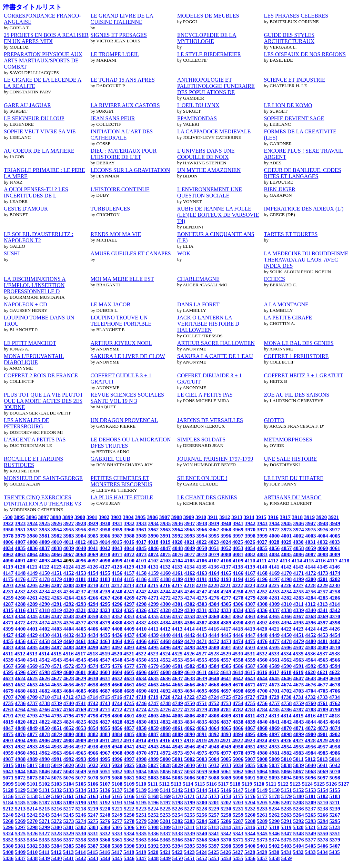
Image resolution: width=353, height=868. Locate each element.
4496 (165, 647)
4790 (335, 709)
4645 (274, 678)
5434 (322, 852)
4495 (153, 647)
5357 (68, 840)
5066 (286, 771)
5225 (165, 809)
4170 (286, 573)
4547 (105, 660)
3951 (20, 529)
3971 (262, 529)
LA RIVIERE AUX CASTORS (125, 105)
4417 (226, 629)
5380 (8, 846)
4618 (286, 672)
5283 (189, 821)
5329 (68, 833)
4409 (129, 629)
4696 (214, 691)
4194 (238, 579)
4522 (141, 653)
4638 (189, 678)
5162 (81, 796)
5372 (250, 840)
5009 (274, 759)
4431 (56, 635)
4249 (226, 591)
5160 (56, 796)
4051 (214, 548)
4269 (129, 598)
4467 (153, 641)
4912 (117, 740)
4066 (56, 554)
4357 (177, 616)
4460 (68, 641)
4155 (105, 573)
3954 (56, 529)
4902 (335, 734)
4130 (141, 567)
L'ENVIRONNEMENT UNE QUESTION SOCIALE (210, 192)
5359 (93, 840)
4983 (298, 753)
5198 (177, 802)
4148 (20, 573)
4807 (202, 716)
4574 (93, 666)
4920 (214, 740)
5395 (189, 846)
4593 (322, 666)
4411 (153, 629)
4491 (105, 647)
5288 (250, 821)
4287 (8, 604)
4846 (335, 722)
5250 (129, 815)
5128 (8, 790)
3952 (32, 529)
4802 (141, 716)
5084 (165, 778)
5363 (141, 840)
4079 (214, 554)
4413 (177, 629)
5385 (68, 846)
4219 (201, 585)
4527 (201, 653)
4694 (189, 691)
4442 (189, 635)
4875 (8, 734)
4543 (56, 660)
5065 (274, 771)
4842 (286, 722)
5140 (153, 790)
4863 (202, 728)
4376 (68, 622)
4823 (56, 722)
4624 (20, 678)
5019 (56, 765)
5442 (81, 858)
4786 (286, 709)
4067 (68, 554)
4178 (44, 579)
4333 (226, 610)
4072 (129, 554)
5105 (81, 784)
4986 (335, 753)
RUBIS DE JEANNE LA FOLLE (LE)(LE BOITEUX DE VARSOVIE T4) (218, 215)
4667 (202, 685)
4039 (68, 548)
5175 (238, 796)
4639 (202, 678)
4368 (310, 616)
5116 (212, 784)
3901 (92, 517)
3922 (8, 523)
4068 (81, 554)
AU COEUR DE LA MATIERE (39, 151)
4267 (105, 598)
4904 (20, 740)
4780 (214, 709)
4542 (44, 660)
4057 (286, 548)
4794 (44, 716)
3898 (56, 517)
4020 (177, 542)
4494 (141, 647)
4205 (32, 585)
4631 (105, 678)
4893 (226, 734)
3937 (189, 523)
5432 (298, 852)
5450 (177, 858)
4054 (250, 548)
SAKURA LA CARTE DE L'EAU (215, 356)
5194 (129, 802)
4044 (129, 548)
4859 (153, 728)
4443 (202, 635)
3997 (238, 536)
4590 (286, 666)
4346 (44, 616)
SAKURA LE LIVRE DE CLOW (128, 356)
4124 (68, 567)
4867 (250, 728)
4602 (93, 672)
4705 (322, 691)
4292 (68, 604)
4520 (117, 653)
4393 (274, 622)
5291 (286, 821)
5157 (20, 796)
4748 (165, 703)
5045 (32, 771)
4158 (141, 573)
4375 (56, 622)
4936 (68, 747)
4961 (32, 753)
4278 (238, 598)
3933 (141, 523)
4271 (153, 598)
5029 (177, 765)
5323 (335, 827)
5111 (153, 784)
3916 (273, 517)
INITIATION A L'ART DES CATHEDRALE (122, 135)
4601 (81, 672)
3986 (105, 536)
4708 (20, 697)
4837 (226, 722)
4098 (105, 560)
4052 (226, 548)
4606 (141, 672)
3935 (165, 523)
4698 (238, 691)
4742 (93, 703)
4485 (32, 647)
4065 (44, 554)
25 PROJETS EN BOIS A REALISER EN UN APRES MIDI (46, 38)
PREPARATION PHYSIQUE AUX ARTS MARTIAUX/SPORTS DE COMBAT (43, 60)
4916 (165, 740)
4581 (177, 666)
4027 (262, 542)
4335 (250, 610)
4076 (177, 554)
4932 (20, 747)
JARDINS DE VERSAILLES (210, 420)
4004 (322, 536)
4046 (153, 548)
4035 (20, 548)
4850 (44, 728)
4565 (322, 660)
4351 (105, 616)
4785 (274, 709)
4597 (32, 672)
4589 (274, 666)
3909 (189, 517)
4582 (189, 666)
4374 (44, 622)
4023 (214, 542)
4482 (335, 641)
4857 (129, 728)
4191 (202, 579)
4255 (298, 591)
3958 (105, 529)
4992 (68, 759)
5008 (262, 759)
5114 (188, 784)
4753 (226, 703)
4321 (81, 610)
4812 (262, 716)
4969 (129, 753)
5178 (274, 796)
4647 (298, 678)
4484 (20, 647)
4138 (238, 567)
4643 (250, 678)
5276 (105, 821)
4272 (165, 598)
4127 (105, 567)
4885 (129, 734)
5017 (32, 765)
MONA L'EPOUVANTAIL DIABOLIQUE (34, 359)
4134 (189, 567)
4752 (214, 703)
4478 (286, 641)
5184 (8, 802)
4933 (32, 747)
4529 (226, 653)
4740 (68, 703)
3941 (238, 523)
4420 (262, 629)
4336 (262, 610)
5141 (165, 790)
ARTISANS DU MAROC (293, 497)
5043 (8, 771)
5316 (250, 827)
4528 (214, 653)
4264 (68, 598)
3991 (165, 536)
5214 (32, 809)
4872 (310, 728)
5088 (214, 778)
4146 (335, 567)
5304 (105, 827)
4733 (322, 697)
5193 (117, 802)
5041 (322, 765)
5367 (189, 840)
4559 (250, 660)
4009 (44, 542)
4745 (129, 703)
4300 (165, 604)
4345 (32, 616)
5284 (202, 821)
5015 (8, 765)
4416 (214, 629)
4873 (322, 728)
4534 (286, 653)
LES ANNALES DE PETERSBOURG (27, 423)
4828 (117, 722)
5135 (93, 790)
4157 (129, 573)
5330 (81, 833)
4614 (238, 672)
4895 (250, 734)
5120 (259, 784)
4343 (8, 616)
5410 (32, 852)
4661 (129, 685)
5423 (189, 852)
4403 (56, 629)
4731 (298, 697)
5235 (286, 809)
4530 (238, 653)
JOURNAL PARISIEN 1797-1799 (215, 459)
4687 (105, 691)
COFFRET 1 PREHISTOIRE (296, 356)
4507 (298, 647)
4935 (56, 747)
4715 (105, 697)
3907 (165, 517)
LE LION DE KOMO (288, 105)
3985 (93, 536)
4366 (286, 616)
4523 (153, 653)
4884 (117, 734)
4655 (56, 685)
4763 (8, 709)
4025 (238, 542)
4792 (20, 716)
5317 (262, 827)
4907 (56, 740)
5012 (310, 759)
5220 (105, 809)
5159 (44, 796)
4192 (214, 579)
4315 (8, 610)
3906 (153, 517)
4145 (322, 567)
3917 (285, 517)
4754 (238, 703)
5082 (141, 778)
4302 (189, 604)
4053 (238, 548)
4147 (8, 573)
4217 (177, 585)
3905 (140, 517)
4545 (81, 660)
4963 (56, 753)
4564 (310, 660)
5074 (44, 778)
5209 (310, 802)
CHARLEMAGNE (198, 279)
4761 (322, 703)
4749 (177, 703)
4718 (141, 697)
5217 (68, 809)
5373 (262, 840)
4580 (165, 666)
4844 (310, 722)
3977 (335, 529)
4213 (129, 585)
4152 (68, 573)
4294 (93, 604)
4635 (153, 678)
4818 (335, 716)
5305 (117, 827)
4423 (298, 629)
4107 (214, 560)
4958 (335, 747)
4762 (335, 703)
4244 (165, 591)
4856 (117, 728)
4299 (153, 604)
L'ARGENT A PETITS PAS (35, 440)
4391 (250, 622)
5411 (44, 852)
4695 (202, 691)
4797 (81, 716)
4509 (322, 647)
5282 (177, 821)
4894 (238, 734)
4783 (250, 709)
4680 (20, 691)
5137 (117, 790)
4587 (250, 666)
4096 (81, 560)
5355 (44, 840)
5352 (8, 840)
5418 (129, 852)
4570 (44, 666)
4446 (238, 635)
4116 (320, 560)
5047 (56, 771)
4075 (165, 554)
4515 (56, 653)
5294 (322, 821)
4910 (93, 740)
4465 (129, 641)
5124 (307, 784)
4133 (177, 567)
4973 (177, 753)
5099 (8, 784)
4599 (56, 672)
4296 (117, 604)
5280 (153, 821)
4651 (8, 685)
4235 (56, 591)
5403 (286, 846)
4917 (177, 740)
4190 (189, 579)
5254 (177, 815)
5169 (165, 796)
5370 (226, 840)
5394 (177, 846)
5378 (322, 840)
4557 (226, 660)
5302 (81, 827)
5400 (250, 846)
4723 (201, 697)
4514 (44, 653)
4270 (141, 598)
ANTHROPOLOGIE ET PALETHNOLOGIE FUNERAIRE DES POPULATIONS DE (216, 86)
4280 (262, 598)
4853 (81, 728)
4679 (8, 691)
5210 (322, 802)
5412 (56, 852)
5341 (214, 833)
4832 (165, 722)
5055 (153, 771)
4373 (32, 622)
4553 (177, 660)
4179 (56, 579)
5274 (81, 821)
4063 (20, 554)
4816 (310, 716)
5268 (8, 821)
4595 (8, 672)
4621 (322, 672)
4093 (44, 560)
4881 (81, 734)
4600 (68, 672)
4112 (273, 560)
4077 (189, 554)
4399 (8, 629)
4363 (250, 616)
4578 (141, 666)
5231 (238, 809)
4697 (226, 691)
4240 (117, 591)
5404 (298, 846)
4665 (177, 685)
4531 (250, 653)
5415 (93, 852)
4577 (129, 666)
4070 (105, 554)
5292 (298, 821)
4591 (298, 666)
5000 (165, 759)
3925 (44, 523)
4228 (310, 585)
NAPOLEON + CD (25, 304)
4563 (298, 660)
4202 (335, 579)
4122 (44, 567)
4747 (153, 703)
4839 (250, 722)
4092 (32, 560)
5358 (81, 840)
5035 (250, 765)
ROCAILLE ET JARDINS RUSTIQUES (33, 462)
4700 (262, 691)
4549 (129, 660)
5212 (8, 809)
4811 (250, 716)
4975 (202, 753)
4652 (20, 685)
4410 (141, 629)
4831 (153, 722)
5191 (93, 802)
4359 (202, 616)
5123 (295, 784)
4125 (80, 567)
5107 (105, 784)
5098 (335, 778)
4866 (238, 728)
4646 (286, 678)
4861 (177, 728)
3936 (177, 523)
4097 (93, 560)
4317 (32, 610)
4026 (250, 542)
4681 (32, 691)
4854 (93, 728)
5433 (310, 852)
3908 (177, 517)
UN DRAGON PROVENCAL (124, 420)
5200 (202, 802)
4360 (214, 616)
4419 (250, 629)
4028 (274, 542)
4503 (250, 647)
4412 (165, 629)
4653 (32, 685)
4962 (44, 753)
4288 (20, 604)
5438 (32, 858)
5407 (335, 846)
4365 (274, 616)
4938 (93, 747)
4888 (165, 734)
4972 (165, 753)
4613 (226, 672)
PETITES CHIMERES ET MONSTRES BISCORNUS (122, 481)
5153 (310, 790)
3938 (202, 523)
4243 (153, 591)
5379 (335, 840)
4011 (68, 542)
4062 (8, 554)
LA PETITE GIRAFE (288, 318)
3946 (298, 523)
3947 (310, 523)
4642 (238, 678)
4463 (105, 641)
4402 (44, 629)
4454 (335, 635)
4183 (105, 579)
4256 (310, 591)
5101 (32, 784)
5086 (189, 778)
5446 (129, 858)
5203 (238, 802)
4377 (81, 622)
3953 (44, 529)
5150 (274, 790)
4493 (129, 647)
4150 (44, 573)
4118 (344, 560)
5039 (298, 765)
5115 (200, 784)
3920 (321, 517)
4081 (238, 554)
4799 (105, 716)
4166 (238, 573)
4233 (32, 591)
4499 (202, 647)
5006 (238, 759)
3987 (117, 536)
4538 (335, 653)
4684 (68, 691)
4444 (214, 635)
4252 (262, 591)
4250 (238, 591)
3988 (129, 536)
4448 (262, 635)
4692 (165, 691)
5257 (214, 815)
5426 (226, 852)
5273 (68, 821)
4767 (56, 709)
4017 (141, 542)
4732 (310, 697)
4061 (335, 548)
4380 (117, 622)
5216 (56, 809)
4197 (274, 579)
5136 (105, 790)
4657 (81, 685)
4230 (335, 585)
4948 (214, 747)
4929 (322, 740)
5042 (335, 765)
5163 (93, 796)
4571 (56, 666)
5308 (153, 827)
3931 (117, 523)
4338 (286, 610)
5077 (81, 778)
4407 (105, 629)
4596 (20, 672)
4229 (322, 585)
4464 (117, 641)
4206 (44, 585)
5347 (286, 833)
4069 (93, 554)
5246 (81, 815)
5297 (20, 827)
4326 (141, 610)
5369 (214, 840)
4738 (44, 703)
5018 (44, 765)
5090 (238, 778)
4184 (117, 579)
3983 (68, 536)
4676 (310, 685)
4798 (93, 716)
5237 (310, 809)
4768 (68, 709)
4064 (32, 554)
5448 (153, 858)
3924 (32, 523)
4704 (310, 691)
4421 (274, 629)
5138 (129, 790)
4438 (141, 635)
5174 (226, 796)
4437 (129, 635)
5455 (238, 858)
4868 (262, 728)
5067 (298, 771)
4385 (177, 622)
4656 (68, 685)
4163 (202, 573)
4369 (322, 616)
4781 (226, 709)
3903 (116, 517)
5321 (310, 827)
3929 (93, 523)
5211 (335, 802)
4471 (202, 641)
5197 (165, 802)
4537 (322, 653)
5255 (189, 815)
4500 (214, 647)
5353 (20, 840)
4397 (322, 622)
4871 (298, 728)
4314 (335, 604)
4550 (141, 660)
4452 (310, 635)
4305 (226, 604)
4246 (189, 591)
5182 (322, 796)
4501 (226, 647)
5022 (93, 765)
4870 (286, 728)
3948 (322, 523)
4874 (335, 728)
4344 (20, 616)
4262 (44, 598)
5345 (262, 833)
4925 (274, 740)
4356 (165, 616)
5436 (8, 858)
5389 (117, 846)
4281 (274, 598)
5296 (8, 827)
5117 (223, 784)
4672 (262, 685)
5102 (44, 784)
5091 (250, 778)
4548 (117, 660)
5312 (201, 827)
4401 (32, 629)
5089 (226, 778)
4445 (226, 635)
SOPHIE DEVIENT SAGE (294, 118)
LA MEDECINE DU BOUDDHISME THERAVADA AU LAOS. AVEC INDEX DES (306, 260)
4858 (141, 728)
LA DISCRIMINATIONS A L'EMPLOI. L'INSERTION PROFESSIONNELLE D (35, 285)
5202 (226, 802)
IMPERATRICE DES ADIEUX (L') (304, 209)
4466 (141, 641)
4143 (298, 567)
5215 (44, 809)
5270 (32, 821)
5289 (262, 821)
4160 (165, 573)
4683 (56, 691)
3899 (68, 517)
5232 (250, 809)
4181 (81, 579)
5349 (310, 833)
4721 (177, 697)
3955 (68, 529)
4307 (250, 604)
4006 (8, 542)
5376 (298, 840)
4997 (129, 759)
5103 (56, 784)
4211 (105, 585)
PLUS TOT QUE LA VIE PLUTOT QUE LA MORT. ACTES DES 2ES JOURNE (43, 401)
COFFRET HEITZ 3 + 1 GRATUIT (304, 375)
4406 (93, 629)
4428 (20, 635)
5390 (129, 846)
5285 (214, 821)
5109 (129, 784)
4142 (286, 567)
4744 (117, 703)
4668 (214, 685)
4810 (238, 716)
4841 (274, 722)
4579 (153, 666)
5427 (238, 852)
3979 (20, 536)
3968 (226, 529)
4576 (117, 666)
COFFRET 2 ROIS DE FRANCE (41, 375)
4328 (165, 610)
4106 (201, 560)
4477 (274, 641)
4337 (274, 610)
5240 (8, 815)
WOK (184, 253)
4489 (81, 647)
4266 (93, 598)
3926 (56, 523)
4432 (68, 635)
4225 (274, 585)
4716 (117, 697)
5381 (20, 846)
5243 (44, 815)
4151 (56, 573)
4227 (298, 585)
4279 (250, 598)
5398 (226, 846)
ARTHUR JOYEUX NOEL (121, 343)
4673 (274, 685)
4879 (56, 734)
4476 (262, 641)
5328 (56, 833)
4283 (298, 598)
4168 (262, 573)
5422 (177, 852)
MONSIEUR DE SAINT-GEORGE (43, 478)
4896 (262, 734)
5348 (298, 833)
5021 (81, 765)
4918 (189, 740)
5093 (274, 778)
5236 (298, 809)
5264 (298, 815)
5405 (310, 846)
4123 (56, 567)
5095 (298, 778)
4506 (286, 647)
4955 (298, 747)
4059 (310, 548)
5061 (226, 771)
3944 (274, 523)
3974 (298, 529)
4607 (153, 672)
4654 (44, 685)
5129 (20, 790)
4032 (322, 542)
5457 (262, 858)
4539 (8, 660)
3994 (202, 536)
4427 (8, 635)
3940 (226, 523)
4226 (286, 585)
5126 (331, 784)
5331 (93, 833)
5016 (20, 765)
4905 (32, 740)
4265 (81, 598)
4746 (141, 703)
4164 (214, 573)
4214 (141, 585)
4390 (238, 622)
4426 (335, 629)
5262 (274, 815)
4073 (141, 554)
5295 (335, 821)
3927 (68, 523)
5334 (129, 833)
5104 (68, 784)
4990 (44, 759)
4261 (32, 598)
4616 (262, 672)
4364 (262, 616)
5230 (226, 809)
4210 (93, 585)
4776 (165, 709)
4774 (141, 709)
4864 (214, 728)
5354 (32, 840)
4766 (44, 709)
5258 (226, 815)
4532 (262, 653)
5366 (177, 840)
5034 (238, 765)
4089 (335, 554)
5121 (271, 784)
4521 (129, 653)
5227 (189, 809)
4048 (177, 548)
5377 (310, 840)
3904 (128, 517)
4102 (153, 560)
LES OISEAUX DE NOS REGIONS (305, 54)
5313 (214, 827)
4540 (20, 660)
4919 (201, 740)
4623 (8, 678)
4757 (274, 703)
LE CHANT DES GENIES (207, 497)
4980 (262, 753)
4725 (226, 697)
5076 (68, 778)
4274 (189, 598)
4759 (298, 703)
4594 (335, 666)
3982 (56, 536)
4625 (32, 678)
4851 (56, 728)
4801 (129, 716)
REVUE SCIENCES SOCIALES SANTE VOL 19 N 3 (127, 398)
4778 (189, 709)
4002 (298, 536)
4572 (68, 666)
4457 (32, 641)
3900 (80, 517)
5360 (105, 840)
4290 (44, 604)
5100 (20, 784)
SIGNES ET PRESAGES (119, 35)
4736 (20, 703)
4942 (141, 747)
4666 (189, 685)
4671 (250, 685)
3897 (44, 517)
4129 (129, 567)
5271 (44, 821)
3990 (153, 536)
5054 (141, 771)
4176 (20, 579)
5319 (286, 827)
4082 (250, 554)
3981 (44, 536)
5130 (32, 790)
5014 (335, 759)
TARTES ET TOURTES (291, 234)
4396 (310, 622)
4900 (310, 734)
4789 (322, 709)
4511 (8, 653)
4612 (214, 672)
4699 (250, 691)
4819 (8, 722)
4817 (322, 716)
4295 (105, 604)
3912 (225, 517)
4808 (214, 716)
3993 (189, 536)
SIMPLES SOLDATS (201, 440)
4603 (105, 672)
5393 (165, 846)
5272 (56, 821)
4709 (32, 697)
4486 (44, 647)
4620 (310, 672)
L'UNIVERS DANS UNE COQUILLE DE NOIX (206, 154)
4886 (141, 734)
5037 (274, 765)
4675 (298, 685)
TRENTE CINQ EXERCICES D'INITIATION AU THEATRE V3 (42, 501)
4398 (335, 622)
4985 (322, 753)
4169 (274, 573)
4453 (322, 635)
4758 (286, 703)
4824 (68, 722)
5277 (117, 821)
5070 (335, 771)
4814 (286, 716)
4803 (153, 716)
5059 (202, 771)
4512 (20, 653)
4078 (202, 554)
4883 (105, 734)
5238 (322, 809)
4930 (335, 740)
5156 (8, 796)
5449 (165, 858)
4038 (56, 548)
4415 (201, 629)
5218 (81, 809)
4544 (68, 660)
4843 (298, 722)
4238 (93, 591)
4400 (20, 629)
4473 (226, 641)
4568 (20, 666)
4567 (8, 666)
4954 (286, 747)
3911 (213, 517)
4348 (68, 616)
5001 (177, 759)
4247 (202, 591)
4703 (298, 691)
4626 (44, 678)
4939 (105, 747)
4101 (141, 560)
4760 (310, 703)
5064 (262, 771)
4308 (262, 604)
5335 (141, 833)
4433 (81, 635)
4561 (274, 660)
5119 (247, 784)
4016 (129, 542)
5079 (105, 778)
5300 (56, 827)
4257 (322, 591)
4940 (117, 747)
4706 (335, 691)
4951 (250, 747)
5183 (335, 796)
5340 (202, 833)
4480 (310, 641)
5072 (20, 778)
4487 (56, 647)
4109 (238, 560)
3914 (249, 517)
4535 (298, 653)
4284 (310, 598)
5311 (189, 827)
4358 (189, 616)
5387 (93, 846)
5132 (56, 790)
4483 (8, 647)
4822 (44, 722)
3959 (117, 529)
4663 (153, 685)
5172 (202, 796)
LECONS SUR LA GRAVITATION (130, 170)
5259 (238, 815)
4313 (322, 604)
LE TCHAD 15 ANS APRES (123, 80)
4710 (44, 697)
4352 (117, 616)
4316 (20, 610)
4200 (310, 579)
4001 (286, 536)
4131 (153, 567)
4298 (141, 604)
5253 (165, 815)
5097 (322, 778)
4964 (68, 753)
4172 (310, 573)
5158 (32, 796)
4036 (32, 548)
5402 (274, 846)
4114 (297, 560)
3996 (226, 536)
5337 (165, 833)
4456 (20, 641)
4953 (274, 747)
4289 (32, 604)
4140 (262, 567)
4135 (201, 567)
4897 (274, 734)
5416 (105, 852)
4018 (153, 542)
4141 (274, 567)
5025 (129, 765)
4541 (32, 660)
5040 (310, 765)
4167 (250, 573)
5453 (214, 858)
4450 (286, 635)
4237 (81, 591)
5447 (141, 858)
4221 (226, 585)
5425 (214, 852)
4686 (93, 691)
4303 (202, 604)
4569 (32, 666)
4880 (68, 734)
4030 (298, 542)
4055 (262, 548)
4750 (189, 703)
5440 (56, 858)
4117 (332, 560)
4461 (81, 641)
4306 (238, 604)
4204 (20, 585)
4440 (165, 635)
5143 (189, 790)
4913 (129, 740)
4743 (105, 703)
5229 (214, 809)
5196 (153, 802)
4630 (93, 678)
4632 (117, 678)
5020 (68, 765)
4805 (177, 716)
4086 (298, 554)
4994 (93, 759)
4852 (68, 728)
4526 (189, 653)
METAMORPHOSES (288, 440)
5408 (8, 852)
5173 (214, 796)
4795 (56, 716)
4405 (81, 629)
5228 (202, 809)
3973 (286, 529)
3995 (214, 536)
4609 (177, 672)
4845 (322, 722)
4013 (93, 542)
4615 (250, 672)
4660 (117, 685)
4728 (262, 697)
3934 (153, 523)
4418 (238, 629)
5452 (202, 858)
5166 (129, 796)
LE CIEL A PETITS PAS (205, 395)
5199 (189, 802)
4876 (20, 734)
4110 (250, 560)
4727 (250, 697)
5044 (20, 771)
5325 (20, 833)
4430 (44, 635)
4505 (274, 647)
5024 (117, 765)
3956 (81, 529)
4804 (165, 716)
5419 (141, 852)
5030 (189, 765)
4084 (274, 554)
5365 (165, 840)
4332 (214, 610)
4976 (214, 753)
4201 (322, 579)
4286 (335, 598)
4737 (32, 703)
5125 (319, 784)
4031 (310, 542)
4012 (80, 542)
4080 (226, 554)
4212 (117, 585)
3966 (202, 529)
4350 (93, 616)
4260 (20, 598)
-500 (8, 517)
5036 (262, 765)
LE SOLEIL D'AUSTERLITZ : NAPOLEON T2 (39, 237)
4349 (81, 616)
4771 (105, 709)
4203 (8, 585)
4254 (286, 591)
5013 (322, 759)
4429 (32, 635)
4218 (189, 585)
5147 (238, 790)
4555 (202, 660)
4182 (93, 579)
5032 (214, 765)
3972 (274, 529)
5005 (226, 759)
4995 (105, 759)
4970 (141, 753)
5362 (129, 840)
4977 (226, 753)
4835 (202, 722)
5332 (105, 833)
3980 (32, 536)
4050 (202, 548)
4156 (117, 573)
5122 (283, 784)
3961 (141, 529)
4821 (32, 722)
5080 (117, 778)
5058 (189, 771)
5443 (93, 858)
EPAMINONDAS (197, 118)
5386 (81, 846)
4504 (262, 647)
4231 (8, 591)
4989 (32, 759)
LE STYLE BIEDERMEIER (209, 54)
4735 (8, 703)
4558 (238, 660)
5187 (44, 802)
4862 (189, 728)
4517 (80, 653)
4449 (274, 635)
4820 (20, 722)
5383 (44, 846)
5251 (141, 815)
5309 (165, 827)
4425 (322, 629)
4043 (117, 548)
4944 (165, 747)
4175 (8, 579)
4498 (189, 647)
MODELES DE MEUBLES (208, 16)
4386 (189, 622)
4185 (129, 579)
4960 (20, 753)
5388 (105, 846)
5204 (250, 802)
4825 (81, 722)
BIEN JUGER (280, 189)
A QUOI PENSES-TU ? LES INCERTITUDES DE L (36, 192)
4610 (189, 672)
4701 (274, 691)
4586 (238, 666)
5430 (274, 852)
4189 (177, 579)
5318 (274, 827)
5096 (310, 778)
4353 (129, 616)
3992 (177, 536)
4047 (165, 548)
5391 (141, 846)
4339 (298, 610)
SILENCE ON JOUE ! (202, 478)
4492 (117, 647)
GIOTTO (274, 420)
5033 (226, 765)
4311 (298, 604)
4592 (310, 666)
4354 (141, 616)
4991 (56, 759)
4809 (226, 716)
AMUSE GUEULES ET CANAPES (131, 253)
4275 (202, 598)
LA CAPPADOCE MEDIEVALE (214, 131)
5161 (68, 796)
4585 (226, 666)
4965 (81, 753)
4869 (274, 728)
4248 (214, 591)
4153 (81, 573)
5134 (81, 790)
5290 (274, 821)
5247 (93, 815)
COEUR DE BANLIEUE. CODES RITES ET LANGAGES (303, 173)
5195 (141, 802)
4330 (189, 610)
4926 (286, 740)
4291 (56, 604)
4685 (81, 691)
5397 (214, 846)
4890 (189, 734)
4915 (153, 740)
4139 (250, 567)
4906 (44, 740)
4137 (226, 567)
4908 (68, 740)
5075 (56, 778)
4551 (153, 660)
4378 (93, 622)
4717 (129, 697)
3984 (81, 536)
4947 (202, 747)
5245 (68, 815)
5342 (226, 833)
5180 (298, 796)
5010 (286, 759)
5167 (141, 796)
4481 (322, 641)
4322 (93, 610)
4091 (20, 560)
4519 (105, 653)
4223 (250, 585)
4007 (20, 542)
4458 (44, 641)
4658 (93, 685)
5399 (238, 846)
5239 (335, 809)
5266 (322, 815)
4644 (262, 678)
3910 (201, 517)
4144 (310, 567)
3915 (261, 517)
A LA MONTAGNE (286, 304)
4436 (117, 635)
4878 (44, 734)
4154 (93, 573)
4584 (214, 666)
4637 (177, 678)
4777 (177, 709)
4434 (93, 635)
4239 (105, 591)
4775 (153, 709)
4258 (335, 591)
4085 (286, 554)
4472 (214, 641)
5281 (165, 821)
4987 (8, 759)
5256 (202, 815)
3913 (237, 517)
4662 (141, 685)
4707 (8, 697)
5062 (238, 771)
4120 (20, 567)
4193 (226, 579)
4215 (153, 585)
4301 (177, 604)
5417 (117, 852)
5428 (250, 852)
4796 (68, 716)
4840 (262, 722)
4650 (335, 678)
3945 (286, 523)
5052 (117, 771)
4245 (177, 591)
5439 (44, 858)
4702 (286, 691)
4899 (298, 734)
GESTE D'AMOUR (26, 209)
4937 (81, 747)
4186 (141, 579)
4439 (153, 635)
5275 (93, 821)
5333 (117, 833)
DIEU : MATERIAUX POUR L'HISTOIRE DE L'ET (124, 154)
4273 (177, 598)
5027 (153, 765)
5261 (262, 815)
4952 (262, 747)
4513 (32, 653)
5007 (250, 759)
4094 (56, 560)
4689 (129, 691)
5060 (214, 771)
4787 (298, 709)
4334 (238, 610)
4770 (93, 709)
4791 (8, 716)
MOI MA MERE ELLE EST (122, 279)
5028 (165, 765)
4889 (177, 734)
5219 (93, 809)
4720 (165, 697)
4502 (238, 647)
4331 (202, 610)
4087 (310, 554)
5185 (20, 802)
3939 (214, 523)
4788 (310, 709)
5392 (153, 846)
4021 (189, 542)
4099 (117, 560)
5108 (117, 784)
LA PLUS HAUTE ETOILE (122, 497)
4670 (238, 685)
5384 (56, 846)
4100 (129, 560)
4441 (177, 635)
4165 (226, 573)
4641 (226, 678)
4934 (44, 747)
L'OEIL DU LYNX (198, 105)
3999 (262, 536)
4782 (238, 709)
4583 (202, 666)
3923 (20, 523)
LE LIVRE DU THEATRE (294, 478)
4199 (298, 579)
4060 (322, 548)
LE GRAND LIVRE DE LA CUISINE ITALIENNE (122, 19)
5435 (335, 852)
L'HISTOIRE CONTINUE (120, 189)
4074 (153, 554)
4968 (117, 753)
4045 (141, 548)
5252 (153, 815)
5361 (117, 840)
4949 (226, 747)
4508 (310, 647)
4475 (250, 641)
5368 (202, 840)
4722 (189, 697)
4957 (322, 747)
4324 (117, 610)
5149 (262, 790)
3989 (141, 536)
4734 (335, 697)
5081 (129, 778)
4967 (105, 753)
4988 (20, 759)
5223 (141, 809)
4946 (189, 747)
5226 (177, 809)
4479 (298, 641)
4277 (226, 598)
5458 (274, 858)
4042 (105, 548)
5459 (286, 858)
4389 (226, 622)
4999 (153, 759)
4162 (189, 573)
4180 (68, 579)
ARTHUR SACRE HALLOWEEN (216, 343)
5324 (8, 833)
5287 (238, 821)
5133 (68, 790)
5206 (274, 802)
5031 (202, 765)
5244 (56, 815)
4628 (68, 678)
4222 (238, 585)
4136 (214, 567)
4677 (322, 685)
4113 (285, 560)
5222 (129, 809)
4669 (226, 685)
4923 (250, 740)
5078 (93, 778)
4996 (117, 759)
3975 (310, 529)
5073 (32, 778)
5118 (235, 784)
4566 (335, 660)
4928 (310, 740)
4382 (141, 622)
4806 (189, 716)
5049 (81, 771)
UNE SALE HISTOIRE (290, 459)
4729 (274, 697)
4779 (202, 709)
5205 (262, 802)
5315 (238, 827)
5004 (214, 759)
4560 (262, 660)
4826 (93, 722)
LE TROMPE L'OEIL (115, 54)
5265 (310, 815)
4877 (32, 734)
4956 (310, 747)
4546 (93, 660)
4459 (56, 641)
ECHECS (275, 279)
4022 (201, 542)
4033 (335, 542)
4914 (141, 740)
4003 (310, 536)
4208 (68, 585)
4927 (298, 740)
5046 (44, 771)
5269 (20, 821)
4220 (214, 585)
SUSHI (12, 253)
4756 (262, 703)
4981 (274, 753)
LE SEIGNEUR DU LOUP (34, 118)
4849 (32, 728)
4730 (286, 697)
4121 (32, 567)
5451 (189, 858)
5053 (129, 771)
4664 (165, 685)
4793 (32, 716)
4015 (117, 542)
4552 (165, 660)
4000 (274, 536)
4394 (286, 622)
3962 (153, 529)
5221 (117, 809)
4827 (105, 722)
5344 (250, 833)
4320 (68, 610)
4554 (189, 660)
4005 (335, 536)
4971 (153, 753)
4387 (202, 622)
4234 (44, 591)
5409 (20, 852)
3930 (105, 523)
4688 (117, 691)
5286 (226, 821)
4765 (32, 709)
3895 (19, 517)
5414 (80, 852)
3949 (335, 523)
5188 (56, 802)
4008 (32, 542)
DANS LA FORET (198, 304)
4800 (117, 716)
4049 (189, 548)
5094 (286, 778)
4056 (274, 548)
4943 (153, 747)
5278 (129, 821)
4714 (93, 697)
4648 (310, 678)
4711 (56, 697)
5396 (202, 846)
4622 (335, 672)
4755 (250, 703)
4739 (56, 703)
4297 (129, 604)
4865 (226, 728)
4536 (310, 653)
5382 (32, 846)
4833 (177, 722)
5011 (298, 759)
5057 (177, 771)
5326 (32, 833)
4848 (20, 728)
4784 (262, 709)
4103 (165, 560)
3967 (214, 529)
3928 (81, 523)
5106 (93, 784)
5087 (202, 778)
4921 (226, 740)
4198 (286, 579)
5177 (262, 796)
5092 (262, 778)
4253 (274, 591)
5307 (141, 827)
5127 (344, 784)
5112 (164, 784)
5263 (286, 815)
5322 (322, 827)
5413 (68, 852)
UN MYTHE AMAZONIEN (209, 170)
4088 (322, 554)
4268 (117, 598)
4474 (238, 641)
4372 (20, 622)
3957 (93, 529)
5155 (335, 790)
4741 (81, 703)
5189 (68, 802)
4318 (44, 610)
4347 (56, 616)
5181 (310, 796)
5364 (153, 840)
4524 (165, 653)
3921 (334, 517)
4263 (56, 598)
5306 (129, 827)
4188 (165, 579)
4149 (32, 573)
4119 (8, 567)
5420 (153, 852)
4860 (165, 728)
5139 (141, 790)
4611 (202, 672)
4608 (165, 672)
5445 (117, 858)
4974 (189, 753)
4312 (310, 604)
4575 (105, 666)
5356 (56, 840)
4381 (129, 622)
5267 (335, 815)
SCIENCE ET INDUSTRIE (295, 80)
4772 (117, 709)
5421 (165, 852)
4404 (68, 629)
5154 (322, 790)
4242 (141, 591)
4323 (105, 610)
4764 (20, 709)
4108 (226, 560)
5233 (262, 809)
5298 (32, 827)
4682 (44, 691)
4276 (214, 598)
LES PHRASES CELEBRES (296, 16)
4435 (105, 635)
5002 (189, 759)
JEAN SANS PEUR (113, 118)
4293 (81, 604)
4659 (105, 685)
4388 (214, 622)
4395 (298, 622)
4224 (262, 585)
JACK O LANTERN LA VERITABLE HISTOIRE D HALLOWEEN (208, 324)
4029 (286, 542)
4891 (202, 734)
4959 (8, 753)
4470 (189, 641)
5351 (335, 833)
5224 (153, 809)
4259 (8, 598)
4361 (226, 616)
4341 (322, 610)
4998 (141, 759)
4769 (81, 709)
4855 (105, 728)
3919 (309, 517)
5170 (177, 796)
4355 (153, 616)
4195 (250, 579)
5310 (177, 827)
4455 (8, 641)
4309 (274, 604)
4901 (322, 734)
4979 (250, 753)
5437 (20, 858)
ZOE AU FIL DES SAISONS (297, 395)
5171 (189, 796)
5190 (81, 802)
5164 (105, 796)
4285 (322, 598)
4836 (214, 722)
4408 (117, 629)
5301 (68, 827)
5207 (286, 802)
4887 (153, 734)
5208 (298, 802)
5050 (93, 771)
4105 (189, 560)
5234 (274, 809)
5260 (250, 815)
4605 (129, 672)
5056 (165, 771)
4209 (81, 585)
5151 (286, 790)
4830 (141, 722)
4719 (153, 697)
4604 (117, 672)
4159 (153, 573)
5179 (286, 796)
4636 (165, 678)
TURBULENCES (110, 209)
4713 (80, 697)
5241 (20, 815)
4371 (8, 622)
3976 (322, 529)
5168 (153, 796)
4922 (238, 740)
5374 (274, 840)
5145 (214, 790)
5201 (214, 802)
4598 (44, 672)
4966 (93, 753)
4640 (214, 678)
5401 (262, 846)
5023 (105, 765)
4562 (286, 660)
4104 (177, 560)
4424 (310, 629)
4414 (189, 629)
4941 (129, 747)
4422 (286, 629)
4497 (177, 647)
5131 (44, 790)
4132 (165, 567)
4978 (238, 753)
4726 (238, 697)
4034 (8, 548)
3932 (129, 523)
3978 (8, 536)
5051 (105, 771)
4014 (105, 542)
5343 (238, 833)
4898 (286, 734)
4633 (129, 678)
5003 (202, 759)
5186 (32, 802)
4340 (310, 610)
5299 (44, 827)
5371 (238, 840)
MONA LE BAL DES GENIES (299, 343)
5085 (177, 778)
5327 (44, 833)
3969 (238, 529)
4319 (56, 610)
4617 (274, 672)
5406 (322, 846)
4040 (81, 548)
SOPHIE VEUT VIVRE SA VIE (40, 131)
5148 (250, 790)
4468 (165, 641)
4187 (153, 579)
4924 (262, 740)
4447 (250, 635)
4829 (129, 722)
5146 (226, 790)
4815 (298, 716)
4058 (298, 548)
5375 (286, 840)
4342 (335, 610)
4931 (8, 747)
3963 (165, 529)
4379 (105, 622)
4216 (165, 585)
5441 (68, 858)
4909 (81, 740)
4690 (141, 691)
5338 (177, 833)
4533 (274, 653)
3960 (129, 529)
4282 (286, 598)
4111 (261, 560)
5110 (141, 784)
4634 (141, 678)
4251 (250, 591)
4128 (117, 567)
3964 (177, 529)
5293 (310, 821)
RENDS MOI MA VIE (116, 234)
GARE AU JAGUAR (27, 105)
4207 (56, 585)
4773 (129, 709)
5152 (298, 790)
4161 (177, 573)
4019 (165, 542)
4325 (129, 610)
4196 (262, 579)
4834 (189, 722)
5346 (274, 833)
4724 (214, 697)
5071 (8, 778)
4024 (226, 542)
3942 (250, 523)
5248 (105, 815)
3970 (250, 529)
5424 (201, 852)
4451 (298, 635)
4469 (177, 641)
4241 (129, 591)
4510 (335, 647)
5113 (176, 784)
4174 (335, 573)
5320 (298, 827)
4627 (56, 678)
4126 (93, 567)
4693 (177, 691)
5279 (141, 821)
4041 (93, 548)
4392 (262, 622)
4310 (286, 604)
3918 (297, 517)
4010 (56, 542)
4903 (8, 740)
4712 (68, 697)
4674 (286, 685)
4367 (298, 616)
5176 (250, 796)
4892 (214, 734)
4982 (286, 753)
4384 (165, 622)
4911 (105, 740)
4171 (298, 573)
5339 (189, 833)
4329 (177, 610)
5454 (226, 858)
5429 (262, 852)
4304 (214, 604)
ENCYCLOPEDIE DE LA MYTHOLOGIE (207, 38)
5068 (310, 771)
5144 (202, 790)
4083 (262, 554)
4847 (8, 728)
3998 (250, 536)
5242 (32, 815)
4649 (322, 678)
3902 (104, 517)
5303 (93, 827)
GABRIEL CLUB (110, 459)
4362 (238, 616)
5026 (141, 765)
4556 (214, 660)
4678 (335, 685)
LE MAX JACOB (111, 304)
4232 (20, 591)
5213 (20, 809)
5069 (322, 771)
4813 (274, 716)
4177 (32, 579)
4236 (68, 591)
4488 (68, 647)
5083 (153, 778)
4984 (310, 753)
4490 (93, 647)
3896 (32, 517)
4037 (44, 548)
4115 (309, 560)
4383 (153, 622)
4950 (238, 747)
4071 (117, 554)
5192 (105, 802)
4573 (81, 666)
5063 (250, 771)
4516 (68, 653)
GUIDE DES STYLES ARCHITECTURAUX (289, 38)
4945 (177, 747)
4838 (238, 722)
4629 (81, 678)
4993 (81, 759)
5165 (117, 796)
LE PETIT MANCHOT (30, 343)
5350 (322, 833)
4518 (93, 653)
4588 (262, 666)
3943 (262, 523)
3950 (8, 529)
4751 (202, 703)
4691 (153, 691)
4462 (93, 641)
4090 (8, 560)
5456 (250, 858)
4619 (298, 672)
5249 (117, 815)
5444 (105, 858)
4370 (335, 616)
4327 (153, 610)
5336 (153, 833)
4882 (93, 734)
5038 (286, 765)
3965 (189, 529)
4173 (322, 573)
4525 (177, 653)
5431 (286, 852)
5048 (68, 771)
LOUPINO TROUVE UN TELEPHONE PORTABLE (121, 321)
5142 (177, 790)
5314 (226, 827)
